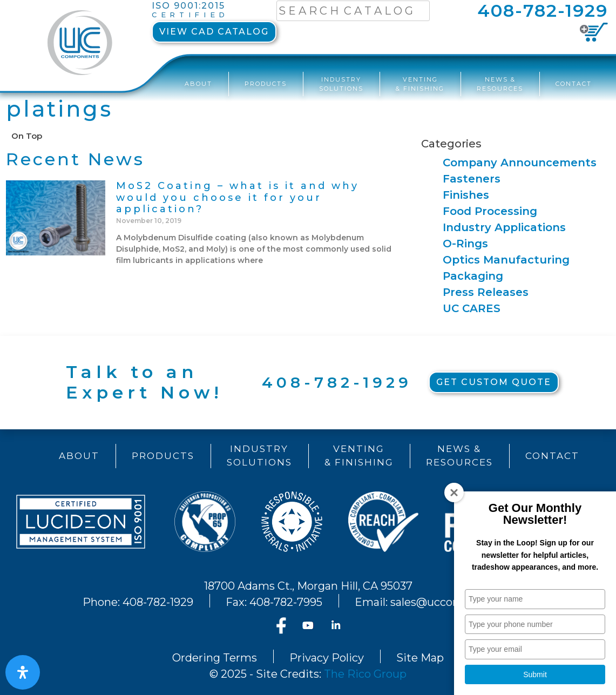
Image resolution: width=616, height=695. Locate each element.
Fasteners (472, 179)
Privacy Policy (327, 658)
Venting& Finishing (420, 84)
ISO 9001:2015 (190, 10)
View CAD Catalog (214, 32)
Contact (574, 84)
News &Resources (500, 84)
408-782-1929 (543, 11)
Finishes (466, 195)
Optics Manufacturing (506, 260)
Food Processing (490, 211)
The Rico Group (365, 674)
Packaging (473, 276)
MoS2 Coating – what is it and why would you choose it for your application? (238, 197)
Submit (535, 674)
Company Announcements (520, 163)
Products (266, 84)
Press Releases (486, 292)
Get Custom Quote (494, 382)
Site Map (420, 658)
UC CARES (472, 308)
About (198, 84)
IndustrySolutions (341, 84)
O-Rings (465, 244)
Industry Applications (504, 227)
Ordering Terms (215, 658)
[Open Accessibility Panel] (23, 672)
